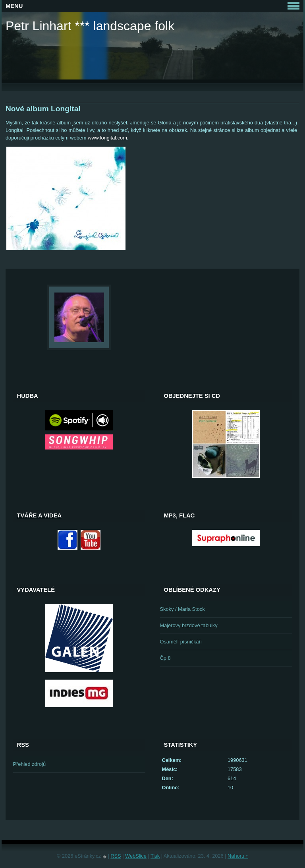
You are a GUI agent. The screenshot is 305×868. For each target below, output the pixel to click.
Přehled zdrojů (30, 764)
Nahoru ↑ (238, 856)
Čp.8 (165, 658)
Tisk (155, 856)
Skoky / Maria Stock (182, 609)
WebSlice (136, 856)
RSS (116, 856)
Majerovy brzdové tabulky (189, 625)
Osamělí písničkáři (181, 642)
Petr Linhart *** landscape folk (90, 26)
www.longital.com (107, 138)
